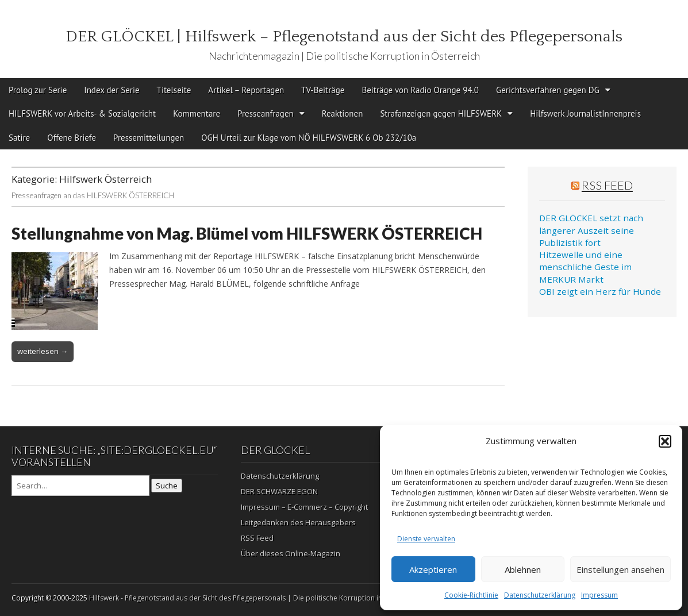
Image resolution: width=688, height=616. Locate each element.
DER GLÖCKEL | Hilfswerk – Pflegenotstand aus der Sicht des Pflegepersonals (344, 36)
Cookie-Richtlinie (471, 595)
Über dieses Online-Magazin (291, 553)
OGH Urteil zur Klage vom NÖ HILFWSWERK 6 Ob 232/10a (309, 138)
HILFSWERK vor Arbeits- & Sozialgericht (82, 113)
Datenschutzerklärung (540, 595)
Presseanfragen (266, 113)
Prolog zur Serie (38, 90)
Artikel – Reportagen (246, 90)
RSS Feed (607, 185)
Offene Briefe (72, 138)
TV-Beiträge (323, 90)
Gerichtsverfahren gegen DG (548, 90)
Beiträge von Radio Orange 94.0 (420, 90)
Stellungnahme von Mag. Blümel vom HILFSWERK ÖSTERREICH (247, 233)
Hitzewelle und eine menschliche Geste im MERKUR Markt (585, 267)
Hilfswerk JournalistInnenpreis (585, 113)
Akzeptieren (433, 569)
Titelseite (174, 90)
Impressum (599, 595)
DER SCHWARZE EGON (279, 491)
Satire (19, 138)
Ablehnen (523, 569)
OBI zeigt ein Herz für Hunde (600, 291)
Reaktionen (343, 113)
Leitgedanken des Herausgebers (298, 522)
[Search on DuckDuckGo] (80, 486)
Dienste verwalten (426, 539)
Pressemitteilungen (149, 138)
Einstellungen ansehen (620, 569)
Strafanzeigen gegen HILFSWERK (441, 113)
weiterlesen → (43, 351)
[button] (665, 441)
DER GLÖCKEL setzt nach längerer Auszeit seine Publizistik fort (591, 230)
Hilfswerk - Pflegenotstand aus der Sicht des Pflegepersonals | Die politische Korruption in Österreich (254, 598)
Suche (167, 486)
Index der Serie (112, 90)
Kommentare (197, 113)
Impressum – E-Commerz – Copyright (304, 507)
